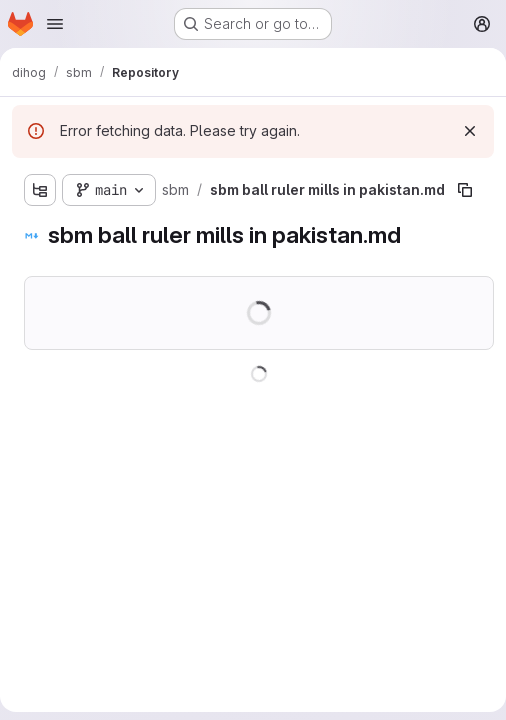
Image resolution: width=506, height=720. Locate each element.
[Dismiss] (470, 131)
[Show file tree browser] (40, 190)
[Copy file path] (465, 190)
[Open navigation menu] (55, 24)
